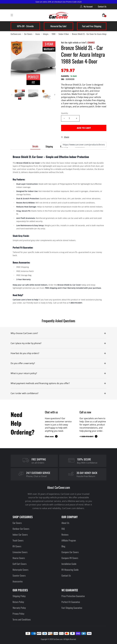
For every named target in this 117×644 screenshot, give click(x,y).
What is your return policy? (24, 373)
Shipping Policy (19, 596)
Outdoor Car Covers (21, 529)
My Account (86, 6)
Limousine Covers (20, 552)
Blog (63, 546)
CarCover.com (16, 34)
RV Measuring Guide (70, 570)
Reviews (65, 535)
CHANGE (91, 42)
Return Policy (18, 602)
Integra (46, 34)
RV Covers (17, 546)
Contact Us (102, 7)
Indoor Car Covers (20, 535)
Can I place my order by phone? (26, 343)
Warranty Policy (19, 608)
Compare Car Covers (70, 552)
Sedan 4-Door (64, 34)
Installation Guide (69, 564)
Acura (38, 34)
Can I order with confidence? (25, 393)
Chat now (51, 436)
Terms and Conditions (22, 619)
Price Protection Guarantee (73, 596)
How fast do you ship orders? (25, 353)
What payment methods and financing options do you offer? (40, 383)
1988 (53, 34)
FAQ (63, 529)
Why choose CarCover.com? (24, 333)
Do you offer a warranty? (23, 363)
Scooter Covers (19, 575)
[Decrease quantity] (64, 118)
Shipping (49, 146)
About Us (65, 523)
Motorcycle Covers (20, 570)
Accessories (18, 581)
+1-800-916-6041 (88, 436)
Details (35, 146)
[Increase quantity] (76, 118)
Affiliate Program (69, 540)
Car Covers (28, 34)
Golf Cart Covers (20, 564)
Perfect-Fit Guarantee (71, 602)
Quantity (65, 113)
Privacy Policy (18, 614)
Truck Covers (18, 540)
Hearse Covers (19, 558)
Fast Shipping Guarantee (72, 608)
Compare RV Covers (70, 558)
